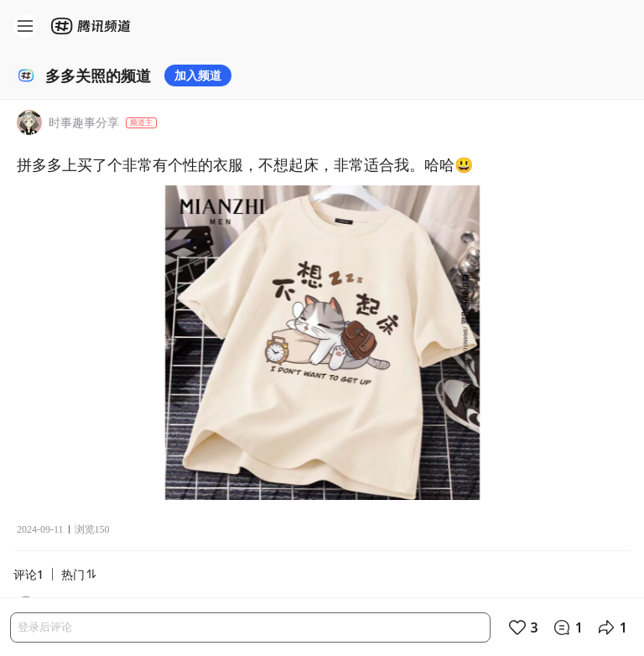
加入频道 (198, 75)
